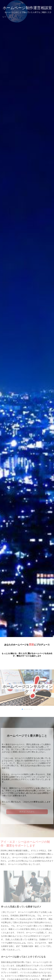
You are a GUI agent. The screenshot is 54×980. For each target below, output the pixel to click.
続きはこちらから (27, 812)
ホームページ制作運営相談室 (27, 12)
